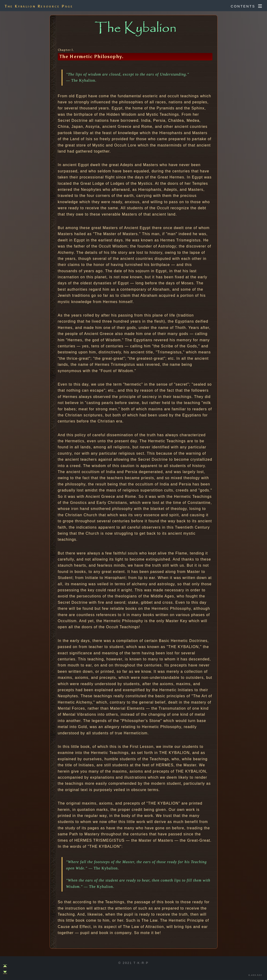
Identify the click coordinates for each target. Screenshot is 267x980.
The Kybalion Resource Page (39, 6)
